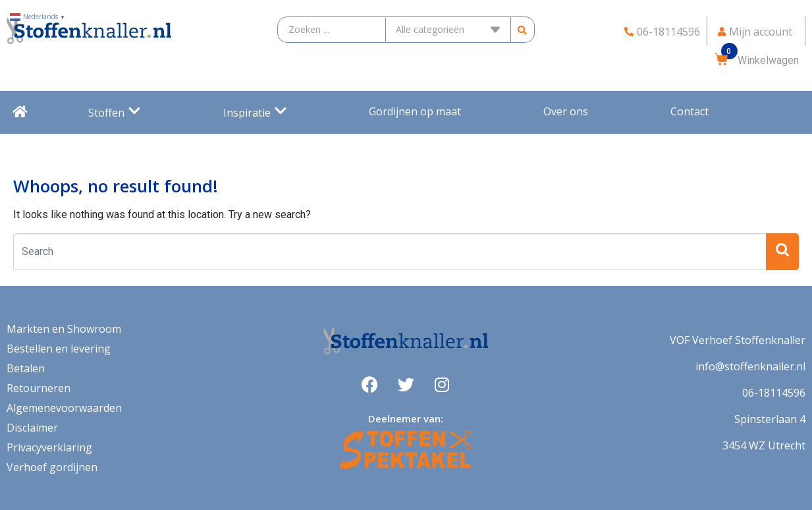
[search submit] (522, 30)
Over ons (566, 111)
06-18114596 (774, 393)
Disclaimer (32, 428)
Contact (690, 111)
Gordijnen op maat (415, 111)
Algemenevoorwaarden (64, 408)
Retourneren (39, 388)
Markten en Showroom (64, 329)
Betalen (26, 368)
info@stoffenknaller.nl (750, 366)
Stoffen (115, 112)
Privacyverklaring (49, 447)
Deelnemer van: (406, 418)
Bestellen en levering (59, 349)
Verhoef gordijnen (52, 467)
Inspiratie (255, 112)
